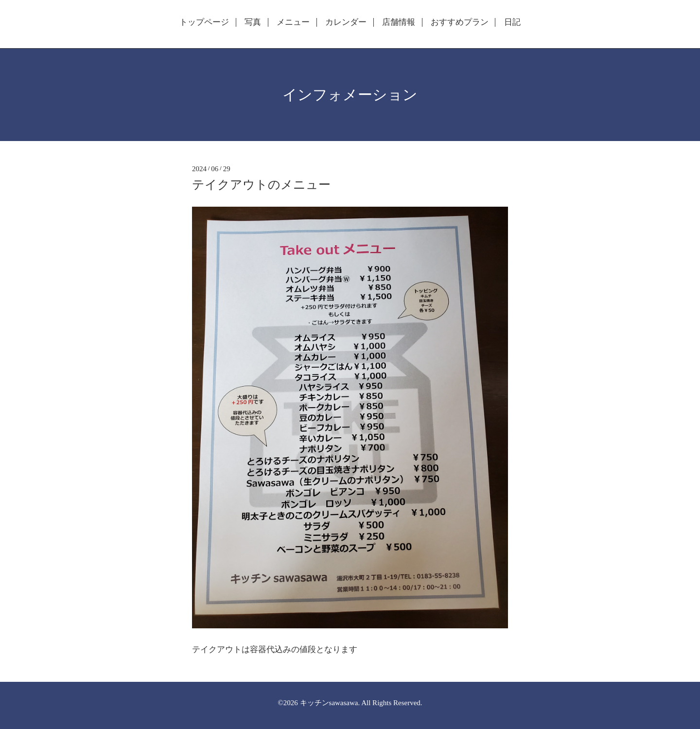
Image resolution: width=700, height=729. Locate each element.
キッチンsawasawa (329, 703)
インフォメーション (350, 95)
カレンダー (346, 22)
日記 (512, 22)
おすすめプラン (460, 22)
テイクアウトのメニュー (261, 185)
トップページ (204, 22)
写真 (253, 22)
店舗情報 (399, 22)
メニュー (293, 22)
